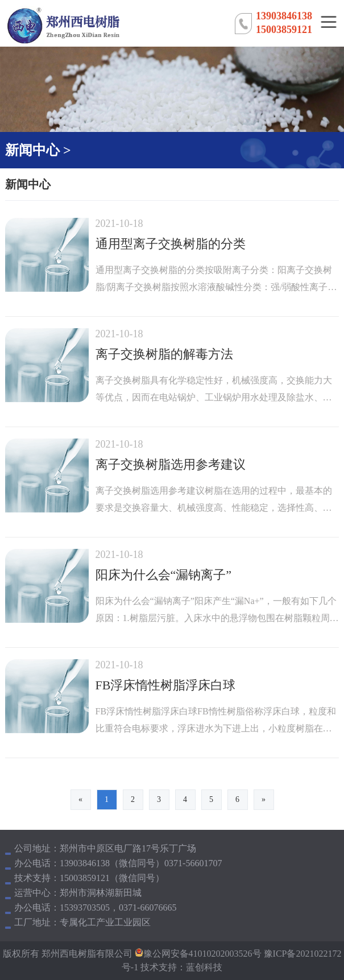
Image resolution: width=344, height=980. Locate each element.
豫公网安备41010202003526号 (202, 954)
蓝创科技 (204, 967)
